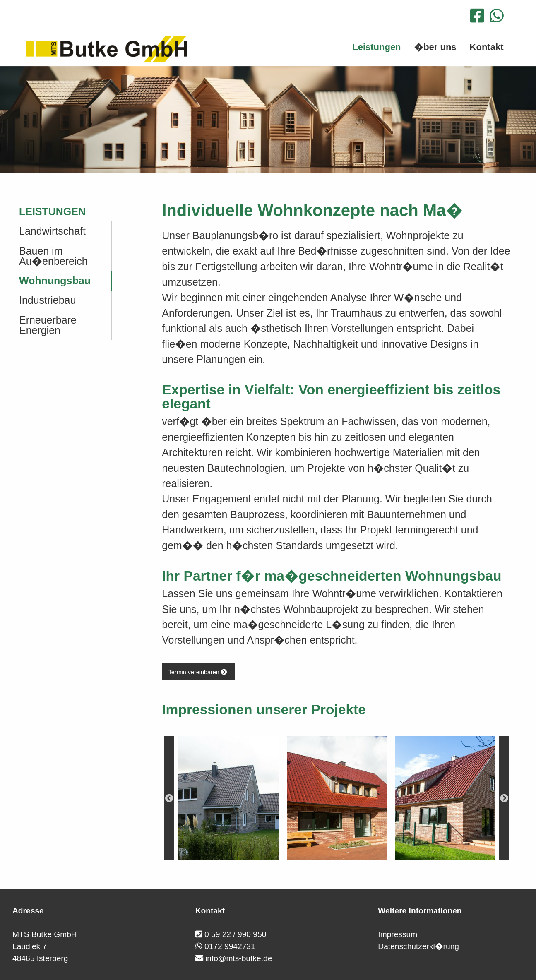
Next (504, 798)
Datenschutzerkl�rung (418, 946)
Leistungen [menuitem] (376, 47)
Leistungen (52, 211)
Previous (169, 798)
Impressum (398, 934)
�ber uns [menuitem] (435, 47)
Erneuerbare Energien (48, 325)
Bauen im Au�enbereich (53, 256)
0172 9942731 (230, 946)
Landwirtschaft (52, 231)
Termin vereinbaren (198, 672)
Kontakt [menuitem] (487, 47)
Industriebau (47, 300)
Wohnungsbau (55, 281)
